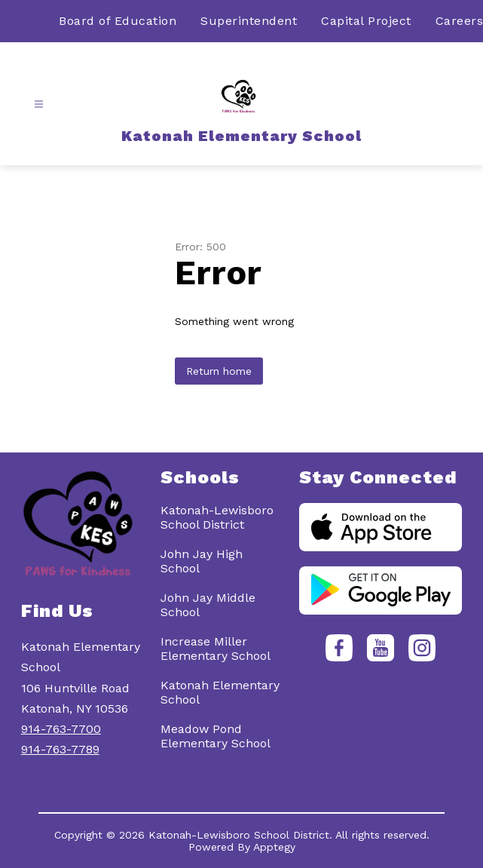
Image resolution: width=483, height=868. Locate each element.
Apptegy (274, 847)
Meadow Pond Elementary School (216, 736)
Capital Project (366, 21)
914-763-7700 (61, 729)
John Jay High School (202, 561)
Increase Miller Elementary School (216, 649)
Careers (460, 21)
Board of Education (118, 21)
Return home (219, 371)
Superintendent (249, 21)
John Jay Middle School (208, 605)
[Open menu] (39, 104)
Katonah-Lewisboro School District (217, 517)
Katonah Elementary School (220, 692)
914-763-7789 (60, 749)
